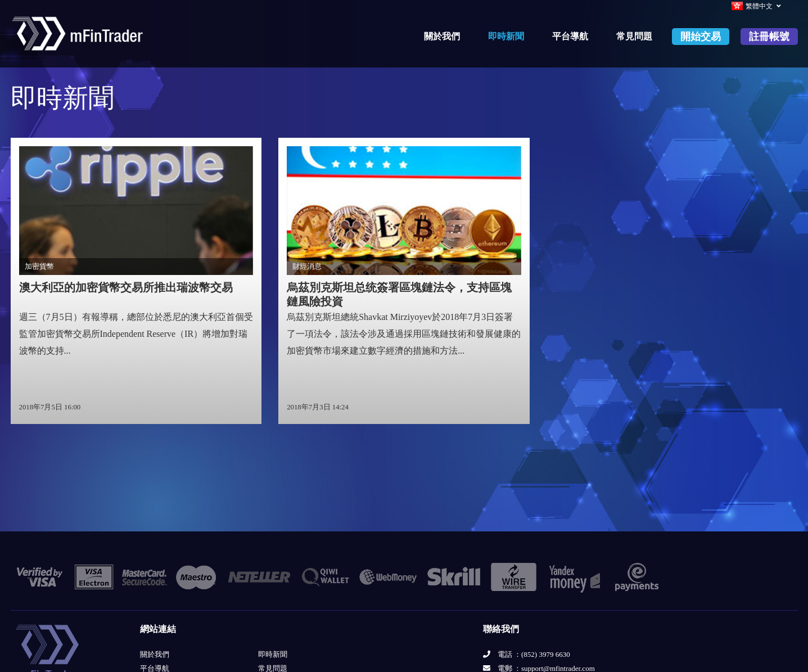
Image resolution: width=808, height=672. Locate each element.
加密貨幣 (39, 267)
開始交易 (701, 37)
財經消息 (307, 267)
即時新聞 (506, 36)
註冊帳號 (769, 37)
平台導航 (570, 36)
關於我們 (442, 36)
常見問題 (634, 36)
